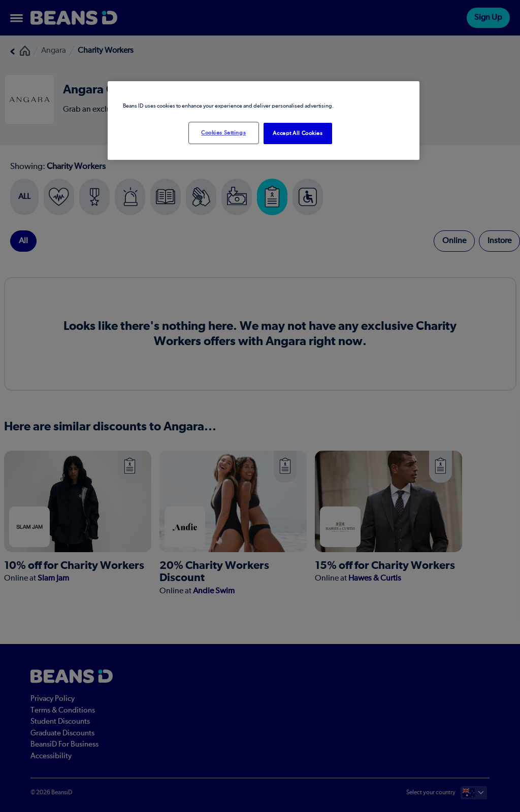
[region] (264, 121)
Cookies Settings (223, 133)
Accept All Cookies (298, 133)
